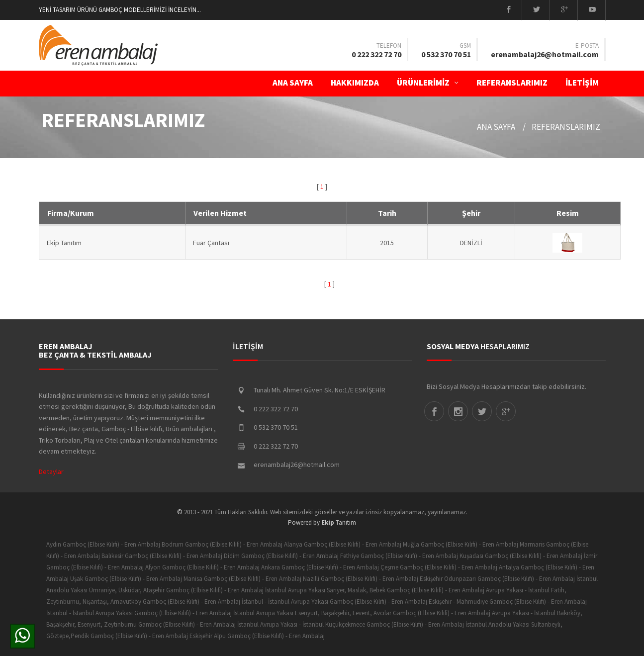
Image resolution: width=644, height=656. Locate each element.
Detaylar (51, 471)
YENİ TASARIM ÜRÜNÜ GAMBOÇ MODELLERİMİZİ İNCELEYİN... (120, 10)
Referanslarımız (512, 83)
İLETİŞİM (585, 83)
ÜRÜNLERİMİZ (428, 83)
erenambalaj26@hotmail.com (545, 54)
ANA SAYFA (293, 83)
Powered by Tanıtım (322, 522)
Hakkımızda (355, 83)
